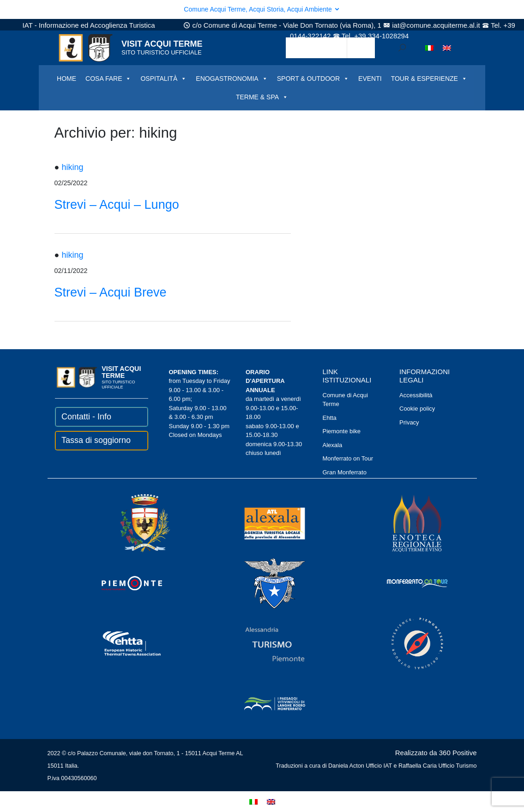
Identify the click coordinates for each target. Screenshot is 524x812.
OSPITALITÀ (163, 79)
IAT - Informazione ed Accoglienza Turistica (89, 25)
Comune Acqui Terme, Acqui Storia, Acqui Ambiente (262, 9)
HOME (66, 79)
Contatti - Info (86, 417)
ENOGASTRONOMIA (232, 79)
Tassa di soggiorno (96, 440)
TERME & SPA (262, 97)
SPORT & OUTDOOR (313, 79)
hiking (72, 167)
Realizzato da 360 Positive (436, 753)
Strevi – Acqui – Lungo (117, 205)
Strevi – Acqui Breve (111, 292)
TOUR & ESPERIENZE (429, 79)
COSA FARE (108, 79)
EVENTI (370, 79)
